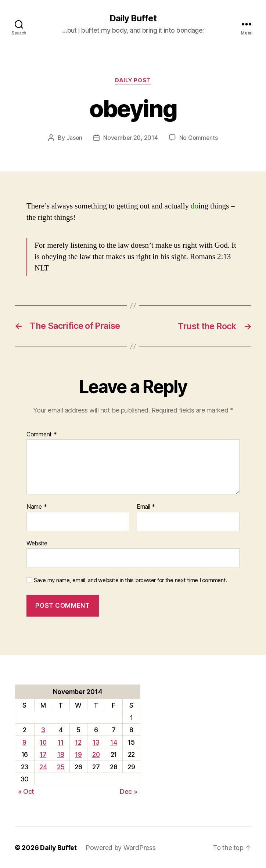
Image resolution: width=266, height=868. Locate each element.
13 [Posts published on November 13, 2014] (96, 742)
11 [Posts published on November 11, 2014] (60, 742)
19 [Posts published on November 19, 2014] (78, 754)
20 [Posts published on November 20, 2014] (96, 754)
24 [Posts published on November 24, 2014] (43, 767)
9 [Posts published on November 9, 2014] (24, 742)
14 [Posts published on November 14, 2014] (114, 742)
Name (37, 506)
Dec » (129, 791)
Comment (42, 434)
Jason (75, 138)
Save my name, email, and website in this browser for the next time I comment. (130, 580)
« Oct (26, 791)
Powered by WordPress (121, 847)
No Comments (199, 138)
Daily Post (133, 81)
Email (146, 506)
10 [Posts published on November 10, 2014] (43, 742)
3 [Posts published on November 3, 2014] (43, 729)
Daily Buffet (133, 18)
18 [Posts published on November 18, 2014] (60, 754)
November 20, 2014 (130, 138)
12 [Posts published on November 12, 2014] (78, 742)
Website (37, 543)
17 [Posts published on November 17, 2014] (43, 754)
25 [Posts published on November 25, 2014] (60, 767)
